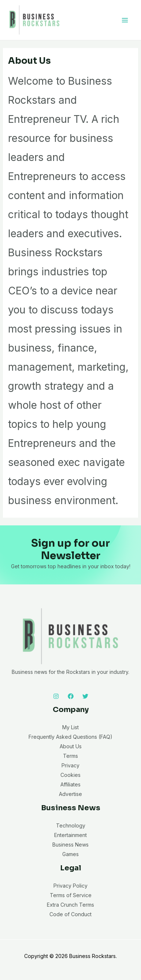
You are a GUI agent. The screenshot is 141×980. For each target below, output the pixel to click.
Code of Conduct (70, 914)
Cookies (70, 775)
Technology (71, 825)
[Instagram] (56, 696)
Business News (70, 845)
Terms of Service (71, 895)
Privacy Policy (70, 886)
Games (70, 854)
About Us (71, 746)
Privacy (70, 765)
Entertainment (70, 835)
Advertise (70, 794)
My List (70, 727)
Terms (70, 756)
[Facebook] (71, 696)
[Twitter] (85, 696)
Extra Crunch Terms (70, 905)
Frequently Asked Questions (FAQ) (70, 737)
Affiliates (70, 784)
